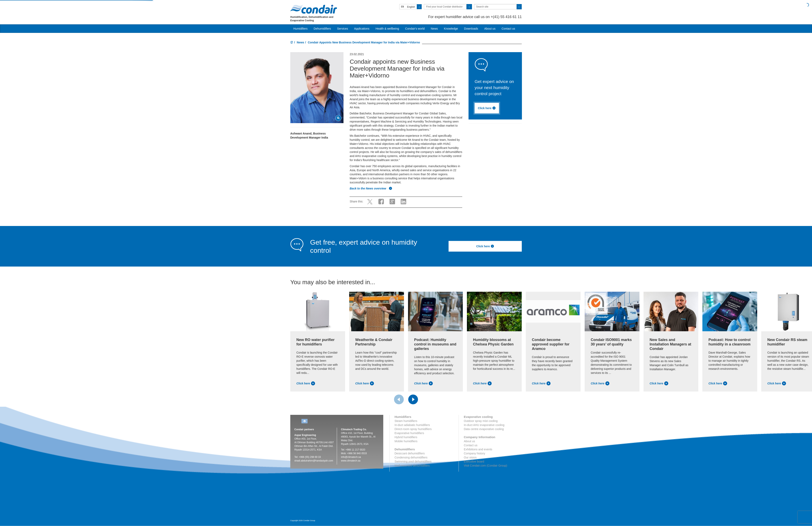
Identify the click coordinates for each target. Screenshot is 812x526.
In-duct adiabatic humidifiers (412, 425)
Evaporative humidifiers (409, 433)
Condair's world (415, 29)
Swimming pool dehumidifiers (413, 461)
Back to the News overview (371, 188)
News (434, 29)
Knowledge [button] (451, 29)
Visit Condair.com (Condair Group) (486, 466)
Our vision (470, 457)
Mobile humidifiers (406, 441)
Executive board (474, 461)
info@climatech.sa (351, 457)
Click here (487, 108)
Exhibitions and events (478, 449)
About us (490, 29)
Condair (314, 9)
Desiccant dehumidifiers (410, 453)
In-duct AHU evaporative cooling (484, 425)
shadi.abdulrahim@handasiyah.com (314, 461)
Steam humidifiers (406, 421)
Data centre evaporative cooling (484, 429)
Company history (475, 453)
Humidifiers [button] (300, 29)
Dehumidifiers (322, 29)
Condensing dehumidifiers (411, 457)
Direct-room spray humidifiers (413, 429)
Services (343, 29)
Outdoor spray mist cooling (481, 421)
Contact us (508, 29)
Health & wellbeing (387, 29)
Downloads (471, 29)
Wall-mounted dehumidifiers (412, 466)
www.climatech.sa (351, 461)
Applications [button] (362, 29)
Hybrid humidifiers (406, 437)
